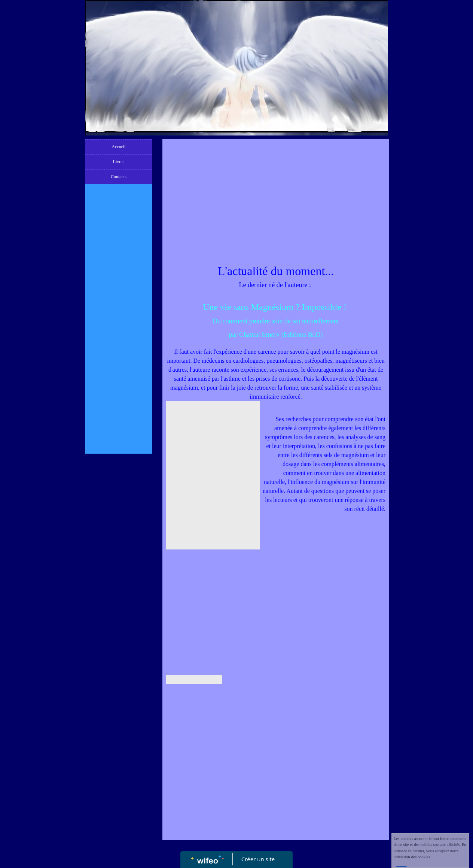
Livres (119, 162)
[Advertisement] (119, 338)
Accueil (118, 147)
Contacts (119, 177)
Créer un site (258, 859)
